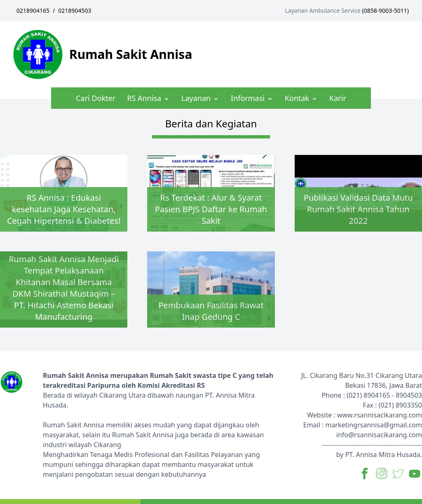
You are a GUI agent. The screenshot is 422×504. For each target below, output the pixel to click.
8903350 (409, 405)
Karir (338, 98)
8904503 (409, 395)
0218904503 (75, 11)
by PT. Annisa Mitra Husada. (379, 455)
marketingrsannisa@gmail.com (374, 425)
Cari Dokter (96, 98)
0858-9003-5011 (386, 11)
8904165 (377, 395)
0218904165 (33, 11)
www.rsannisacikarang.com (380, 415)
